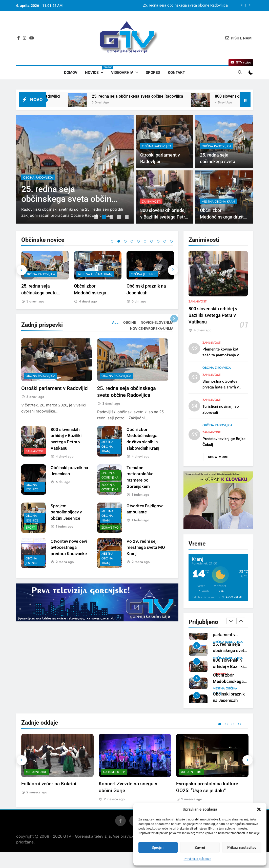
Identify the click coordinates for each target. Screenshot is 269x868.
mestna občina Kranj (148, 274)
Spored (153, 73)
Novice (96, 70)
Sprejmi (158, 848)
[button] (259, 809)
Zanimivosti (198, 326)
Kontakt (176, 73)
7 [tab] (152, 241)
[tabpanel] (75, 169)
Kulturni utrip (37, 779)
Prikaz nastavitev (242, 848)
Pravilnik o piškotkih (198, 859)
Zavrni (200, 848)
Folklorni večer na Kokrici (126, 791)
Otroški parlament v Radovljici (202, 6)
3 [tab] (112, 218)
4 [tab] (120, 218)
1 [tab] (97, 218)
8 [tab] (158, 241)
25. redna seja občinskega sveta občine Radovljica (172, 96)
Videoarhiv (122, 73)
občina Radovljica (38, 178)
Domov (71, 73)
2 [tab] (105, 218)
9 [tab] (165, 241)
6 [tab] (145, 241)
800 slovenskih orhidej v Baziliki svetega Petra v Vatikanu (213, 340)
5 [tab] (127, 218)
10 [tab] (171, 241)
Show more (218, 457)
